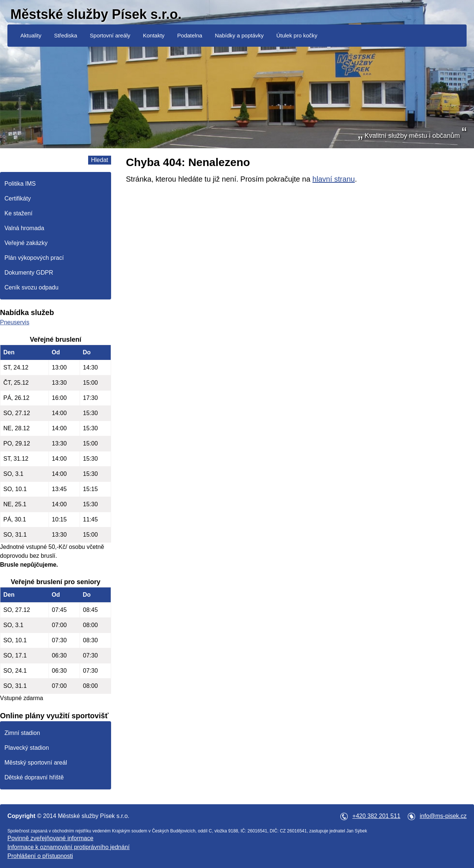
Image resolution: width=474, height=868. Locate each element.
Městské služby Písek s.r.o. (96, 14)
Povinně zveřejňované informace (50, 838)
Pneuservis (15, 322)
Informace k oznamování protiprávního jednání (69, 847)
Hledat (100, 160)
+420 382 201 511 (376, 816)
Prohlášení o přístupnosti (40, 856)
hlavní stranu (334, 179)
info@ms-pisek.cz (443, 816)
